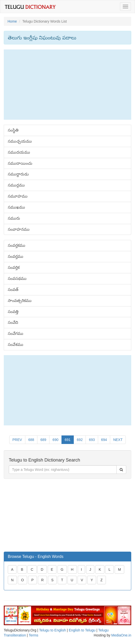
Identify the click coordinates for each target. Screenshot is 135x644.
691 (68, 440)
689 (43, 440)
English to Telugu (82, 630)
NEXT (118, 440)
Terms (33, 635)
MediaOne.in (121, 635)
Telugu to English (53, 630)
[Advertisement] (67, 85)
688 (31, 440)
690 (55, 440)
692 (80, 440)
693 (92, 440)
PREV (17, 440)
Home (12, 21)
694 (104, 440)
